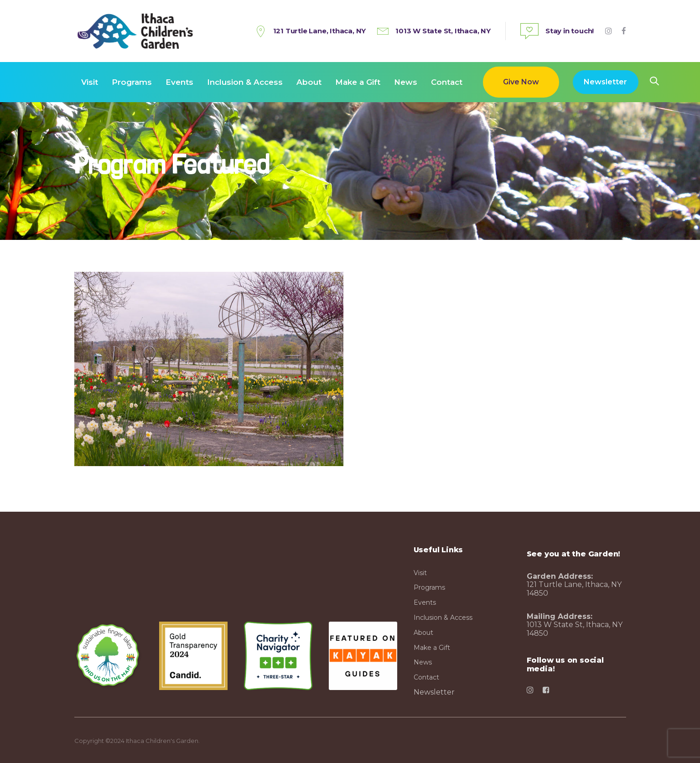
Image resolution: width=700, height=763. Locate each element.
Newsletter (434, 692)
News (423, 662)
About (423, 633)
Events (425, 602)
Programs (429, 587)
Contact (426, 677)
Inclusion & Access (443, 618)
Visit (420, 573)
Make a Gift (432, 648)
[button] (654, 82)
